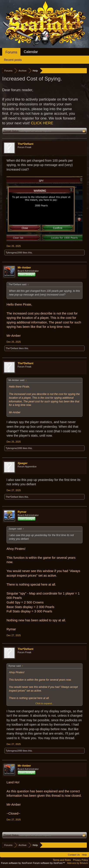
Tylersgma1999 (14, 253)
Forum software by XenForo (17, 863)
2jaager (23, 463)
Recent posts (13, 60)
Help (84, 855)
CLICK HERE (42, 123)
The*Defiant (25, 144)
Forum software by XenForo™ (49, 863)
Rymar (22, 512)
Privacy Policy (81, 860)
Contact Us (74, 855)
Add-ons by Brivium (78, 863)
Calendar (31, 52)
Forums (11, 52)
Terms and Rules (62, 860)
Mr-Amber (24, 267)
